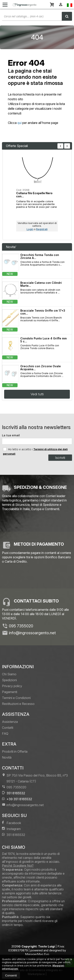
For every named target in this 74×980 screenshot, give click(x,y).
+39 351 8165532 (17, 799)
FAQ (5, 734)
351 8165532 (14, 793)
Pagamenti (10, 692)
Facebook (12, 823)
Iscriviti (60, 458)
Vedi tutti (37, 394)
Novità (7, 757)
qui (19, 123)
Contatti (8, 728)
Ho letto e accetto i (18, 449)
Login (30, 229)
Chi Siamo (9, 674)
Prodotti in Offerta (15, 751)
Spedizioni (9, 680)
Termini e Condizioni (16, 698)
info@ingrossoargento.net (32, 633)
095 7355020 (21, 626)
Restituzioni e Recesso (18, 704)
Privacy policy (12, 686)
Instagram (11, 829)
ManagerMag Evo (37, 954)
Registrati (42, 229)
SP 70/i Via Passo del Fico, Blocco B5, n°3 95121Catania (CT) (35, 778)
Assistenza (10, 722)
